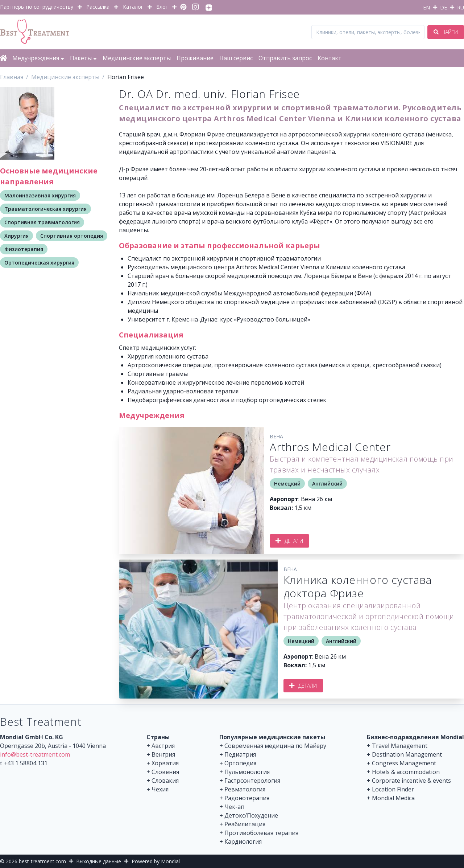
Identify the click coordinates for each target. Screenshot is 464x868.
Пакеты (83, 58)
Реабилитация (245, 824)
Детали (289, 541)
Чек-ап (234, 807)
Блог (162, 7)
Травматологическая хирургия (45, 209)
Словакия (165, 781)
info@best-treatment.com (35, 754)
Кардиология (243, 842)
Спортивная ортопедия (72, 236)
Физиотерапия (24, 249)
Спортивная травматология (42, 222)
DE (444, 7)
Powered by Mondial (156, 861)
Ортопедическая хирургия (39, 263)
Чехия (160, 789)
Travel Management (400, 746)
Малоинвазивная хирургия (40, 195)
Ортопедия (240, 763)
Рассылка (98, 7)
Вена (276, 436)
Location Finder (393, 789)
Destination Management (407, 754)
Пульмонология (247, 772)
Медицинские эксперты (137, 58)
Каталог (133, 7)
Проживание (195, 58)
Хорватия (165, 763)
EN (426, 7)
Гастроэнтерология (252, 781)
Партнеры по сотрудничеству (37, 7)
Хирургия (16, 236)
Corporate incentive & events (411, 781)
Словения (165, 772)
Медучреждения (38, 58)
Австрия (163, 746)
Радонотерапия (247, 798)
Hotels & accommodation (406, 772)
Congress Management (404, 763)
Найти (446, 32)
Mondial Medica (393, 798)
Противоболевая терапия (261, 833)
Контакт (330, 58)
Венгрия (163, 754)
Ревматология (245, 789)
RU (461, 7)
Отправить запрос (285, 58)
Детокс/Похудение (251, 815)
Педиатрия (240, 754)
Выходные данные (99, 861)
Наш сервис (236, 58)
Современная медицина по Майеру (275, 746)
